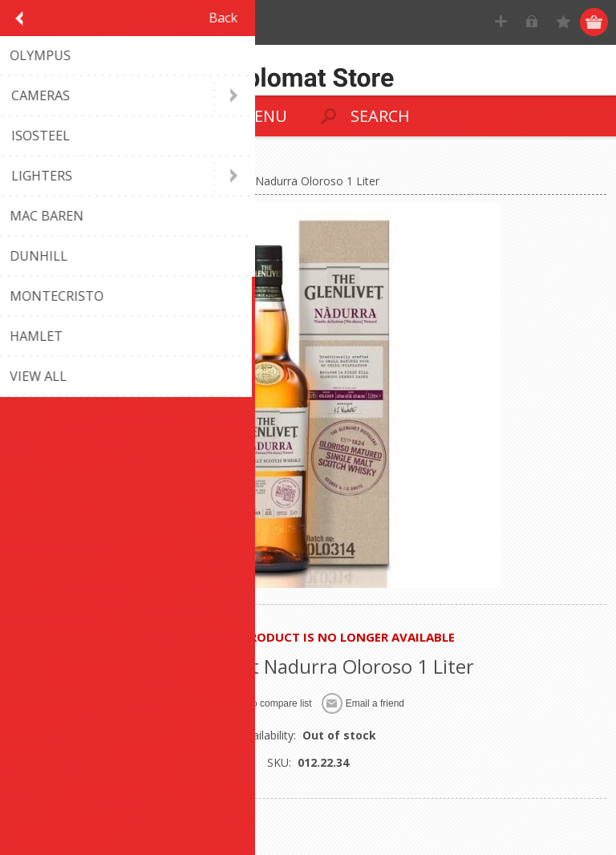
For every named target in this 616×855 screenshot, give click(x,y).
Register (502, 22)
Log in (533, 22)
